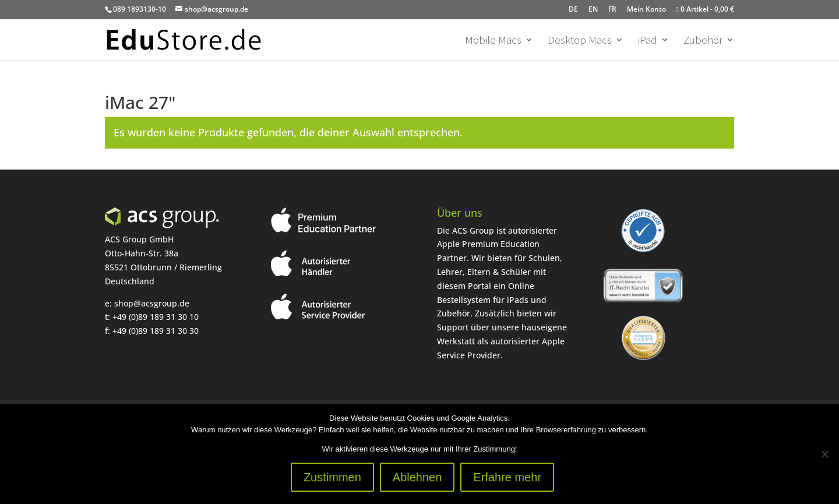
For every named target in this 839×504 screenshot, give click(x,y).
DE (573, 9)
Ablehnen (417, 477)
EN (593, 9)
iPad (648, 41)
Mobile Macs (493, 41)
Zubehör (703, 41)
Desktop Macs (580, 41)
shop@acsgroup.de (152, 303)
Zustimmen (332, 477)
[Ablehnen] (824, 454)
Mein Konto (646, 9)
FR (612, 9)
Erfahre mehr (507, 477)
